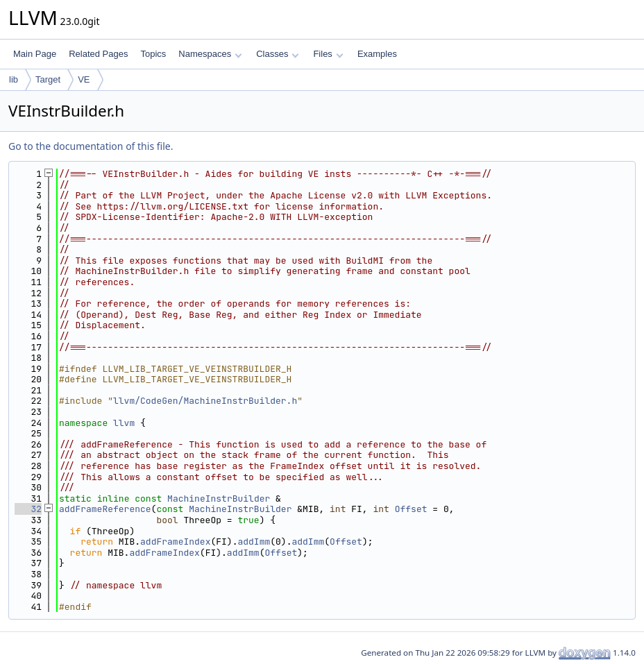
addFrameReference (105, 509)
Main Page (35, 54)
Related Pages (98, 54)
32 (28, 509)
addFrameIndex (175, 542)
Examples (377, 54)
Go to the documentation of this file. (91, 146)
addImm (254, 542)
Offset (411, 509)
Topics (153, 54)
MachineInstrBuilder (219, 499)
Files (328, 54)
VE (84, 79)
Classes (278, 54)
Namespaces (210, 54)
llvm (124, 423)
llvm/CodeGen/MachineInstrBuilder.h (205, 401)
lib (14, 79)
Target (48, 79)
